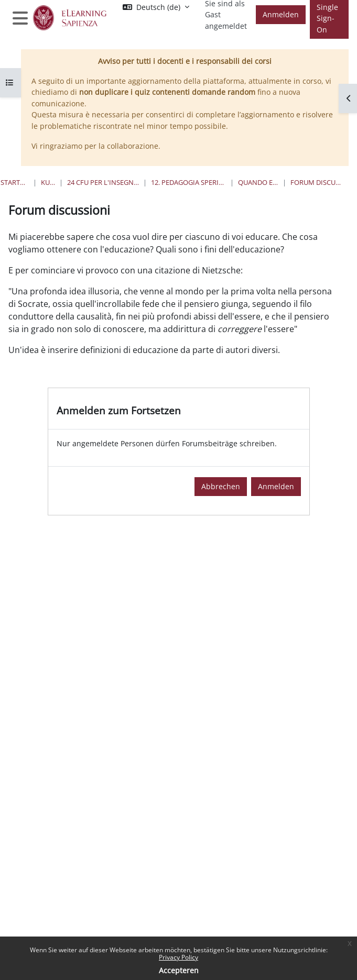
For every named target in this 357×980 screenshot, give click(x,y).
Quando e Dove (258, 182)
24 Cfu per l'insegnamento (103, 182)
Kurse (48, 182)
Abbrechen (221, 486)
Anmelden (281, 14)
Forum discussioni (316, 182)
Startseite (15, 182)
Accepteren (179, 970)
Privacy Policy (178, 957)
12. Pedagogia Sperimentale (188, 182)
